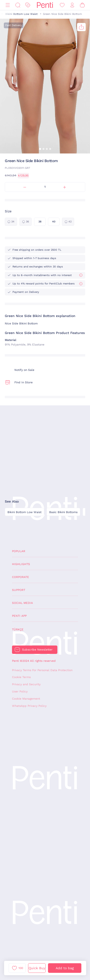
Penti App (19, 616)
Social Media (22, 603)
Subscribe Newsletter (37, 650)
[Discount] (28, 5)
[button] (40, 149)
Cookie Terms (21, 677)
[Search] (18, 5)
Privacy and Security (26, 684)
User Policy (20, 691)
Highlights (21, 564)
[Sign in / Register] (72, 5)
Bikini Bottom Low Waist (21, 14)
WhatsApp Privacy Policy (29, 706)
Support (19, 590)
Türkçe (18, 629)
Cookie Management (26, 699)
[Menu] (8, 5)
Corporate (21, 577)
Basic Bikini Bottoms (63, 512)
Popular (19, 551)
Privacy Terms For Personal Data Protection (42, 670)
